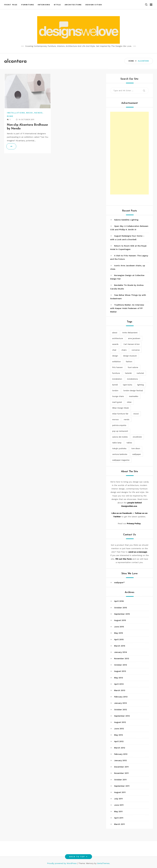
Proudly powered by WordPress (62, 863)
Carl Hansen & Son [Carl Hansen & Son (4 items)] (132, 344)
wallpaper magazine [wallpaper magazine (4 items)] (121, 460)
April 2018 (119, 601)
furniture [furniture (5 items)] (116, 373)
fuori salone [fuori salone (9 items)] (133, 367)
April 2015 (119, 639)
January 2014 (121, 652)
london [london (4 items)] (115, 391)
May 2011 (118, 811)
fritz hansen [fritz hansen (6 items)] (117, 367)
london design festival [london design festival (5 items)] (133, 391)
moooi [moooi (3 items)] (136, 414)
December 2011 (121, 767)
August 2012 (120, 722)
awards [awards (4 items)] (115, 344)
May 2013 (119, 678)
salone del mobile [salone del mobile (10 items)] (120, 437)
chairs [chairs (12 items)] (124, 350)
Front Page (11, 5)
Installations (16, 113)
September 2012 (122, 716)
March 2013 (120, 690)
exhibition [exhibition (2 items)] (117, 362)
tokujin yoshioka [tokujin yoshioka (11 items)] (119, 448)
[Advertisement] (129, 153)
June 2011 (119, 805)
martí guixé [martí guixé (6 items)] (117, 402)
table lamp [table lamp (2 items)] (117, 443)
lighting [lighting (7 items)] (140, 385)
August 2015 (120, 620)
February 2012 (121, 754)
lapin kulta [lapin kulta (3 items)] (128, 385)
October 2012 (121, 710)
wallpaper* (119, 582)
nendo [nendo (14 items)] (127, 420)
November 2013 (122, 658)
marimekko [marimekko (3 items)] (134, 396)
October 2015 (121, 608)
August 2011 (120, 792)
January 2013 (121, 703)
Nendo (38, 113)
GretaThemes (103, 863)
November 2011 (121, 773)
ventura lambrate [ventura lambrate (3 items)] (120, 454)
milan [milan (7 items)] (129, 402)
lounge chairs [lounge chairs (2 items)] (118, 396)
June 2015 (119, 627)
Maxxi (30, 113)
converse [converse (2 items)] (136, 350)
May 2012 (119, 735)
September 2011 (122, 786)
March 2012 (120, 748)
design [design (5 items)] (115, 356)
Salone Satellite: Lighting (126, 220)
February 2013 (121, 697)
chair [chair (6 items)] (114, 350)
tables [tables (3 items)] (129, 443)
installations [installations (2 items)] (132, 379)
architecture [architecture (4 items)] (118, 338)
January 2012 (120, 760)
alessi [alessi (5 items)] (115, 333)
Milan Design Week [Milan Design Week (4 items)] (121, 408)
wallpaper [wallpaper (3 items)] (137, 454)
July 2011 (118, 799)
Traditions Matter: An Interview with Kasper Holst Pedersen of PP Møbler (127, 308)
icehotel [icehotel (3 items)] (140, 373)
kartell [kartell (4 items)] (115, 385)
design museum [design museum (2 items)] (130, 356)
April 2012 (119, 741)
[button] (146, 5)
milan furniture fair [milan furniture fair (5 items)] (120, 414)
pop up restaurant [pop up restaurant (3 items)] (120, 431)
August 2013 (120, 671)
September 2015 (122, 614)
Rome (10, 116)
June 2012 (119, 729)
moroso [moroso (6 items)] (115, 420)
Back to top (79, 857)
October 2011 (120, 780)
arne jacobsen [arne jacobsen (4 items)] (134, 338)
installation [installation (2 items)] (117, 379)
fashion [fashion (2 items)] (129, 362)
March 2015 (120, 646)
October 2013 (121, 665)
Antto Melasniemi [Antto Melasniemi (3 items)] (130, 333)
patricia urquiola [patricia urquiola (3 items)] (119, 425)
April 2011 (119, 818)
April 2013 (119, 684)
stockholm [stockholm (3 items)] (137, 437)
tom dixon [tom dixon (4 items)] (136, 448)
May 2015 (119, 633)
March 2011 (119, 824)
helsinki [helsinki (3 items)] (128, 373)
